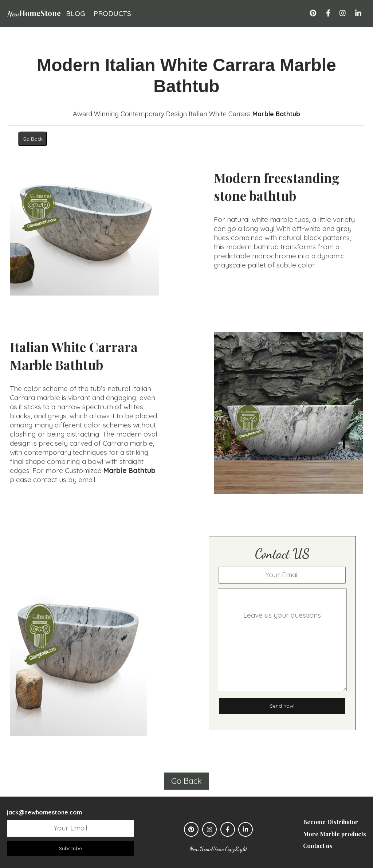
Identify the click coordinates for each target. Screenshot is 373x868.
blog (76, 13)
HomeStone (34, 13)
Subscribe (70, 849)
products (112, 13)
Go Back (33, 139)
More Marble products (335, 834)
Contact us (318, 846)
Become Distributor (331, 822)
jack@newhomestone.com (44, 813)
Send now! (282, 706)
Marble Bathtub (276, 114)
